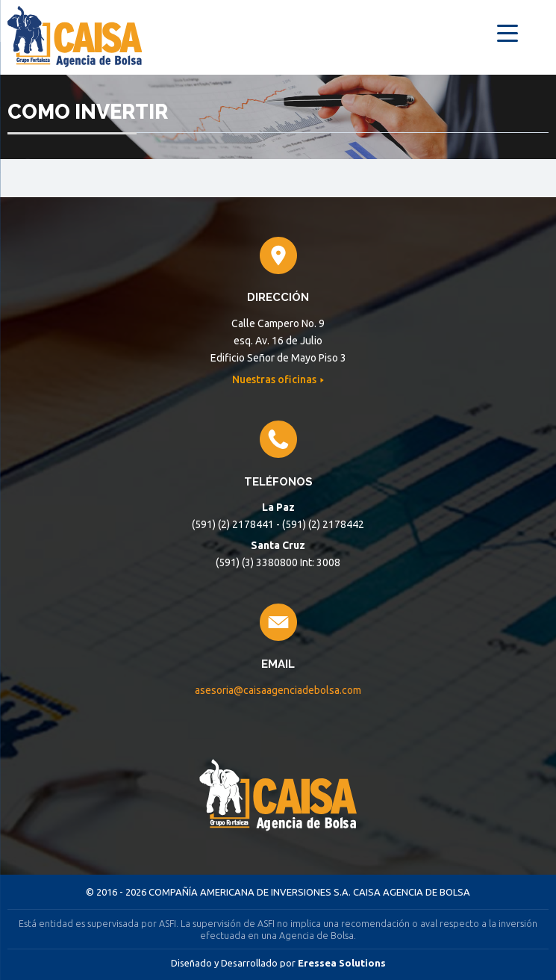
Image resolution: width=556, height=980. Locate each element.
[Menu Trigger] (508, 32)
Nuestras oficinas (275, 379)
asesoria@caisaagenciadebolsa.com (278, 690)
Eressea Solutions (342, 963)
